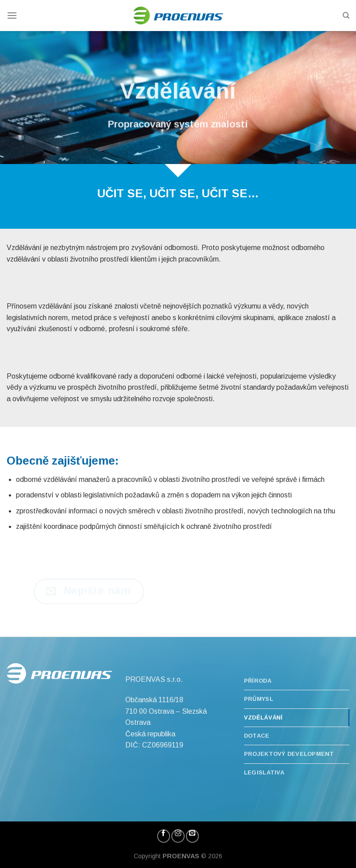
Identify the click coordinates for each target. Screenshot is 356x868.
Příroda (258, 681)
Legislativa (264, 772)
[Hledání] (346, 16)
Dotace (257, 736)
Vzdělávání (263, 717)
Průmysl (259, 699)
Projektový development (289, 754)
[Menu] (12, 15)
